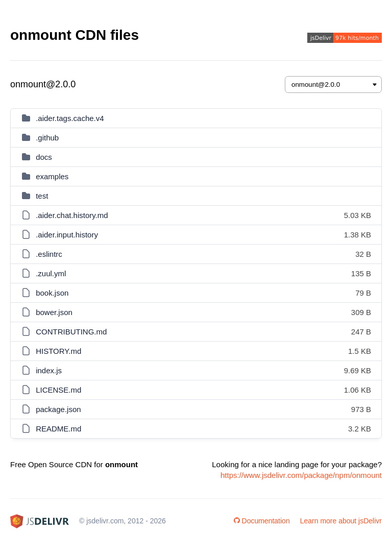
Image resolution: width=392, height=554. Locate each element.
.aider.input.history (67, 235)
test (42, 196)
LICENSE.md (58, 390)
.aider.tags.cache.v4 (70, 118)
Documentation (262, 521)
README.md (58, 429)
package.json (58, 409)
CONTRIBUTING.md (71, 332)
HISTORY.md (58, 351)
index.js (49, 370)
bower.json (54, 312)
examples (52, 176)
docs (44, 157)
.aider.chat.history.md (72, 215)
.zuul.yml (51, 273)
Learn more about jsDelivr (341, 521)
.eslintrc (49, 254)
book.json (52, 293)
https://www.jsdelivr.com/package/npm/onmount (301, 475)
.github (47, 138)
